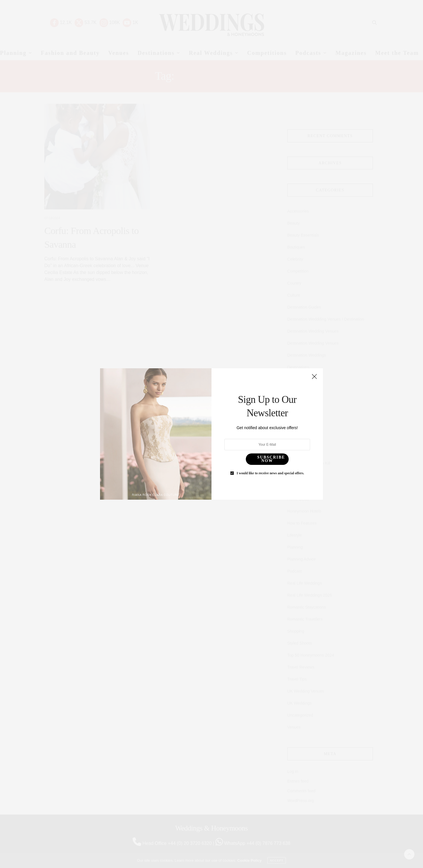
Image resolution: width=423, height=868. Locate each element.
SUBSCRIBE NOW (261, 437)
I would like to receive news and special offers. (259, 446)
